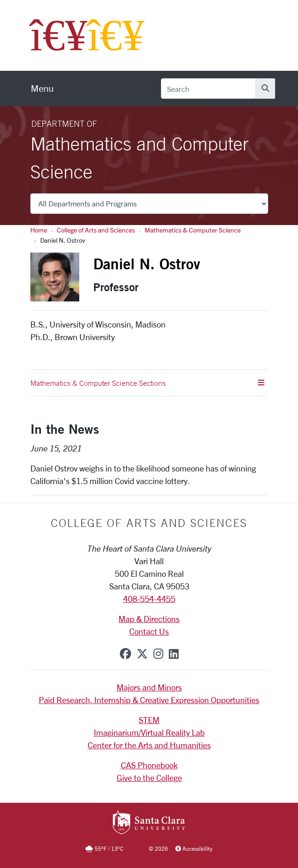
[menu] (42, 89)
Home (39, 230)
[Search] (208, 89)
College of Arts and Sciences (96, 230)
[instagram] (158, 654)
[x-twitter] (142, 654)
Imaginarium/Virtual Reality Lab (149, 732)
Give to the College (149, 778)
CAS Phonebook (149, 765)
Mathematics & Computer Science (193, 230)
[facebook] (125, 654)
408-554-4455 (149, 599)
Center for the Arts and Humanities (149, 745)
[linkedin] (174, 654)
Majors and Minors (149, 687)
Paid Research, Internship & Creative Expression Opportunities (149, 700)
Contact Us (149, 631)
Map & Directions (149, 619)
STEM (149, 720)
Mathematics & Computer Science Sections (147, 383)
